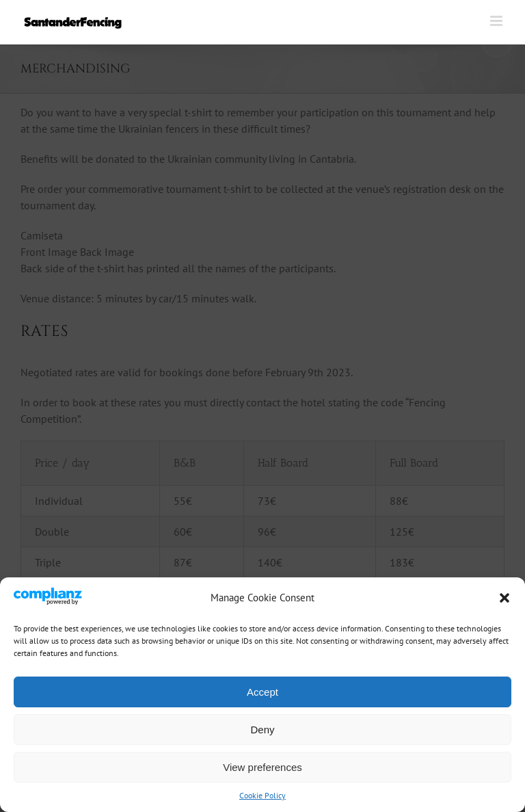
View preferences (262, 767)
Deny (262, 730)
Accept (262, 692)
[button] (504, 598)
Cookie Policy (262, 795)
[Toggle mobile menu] (497, 21)
